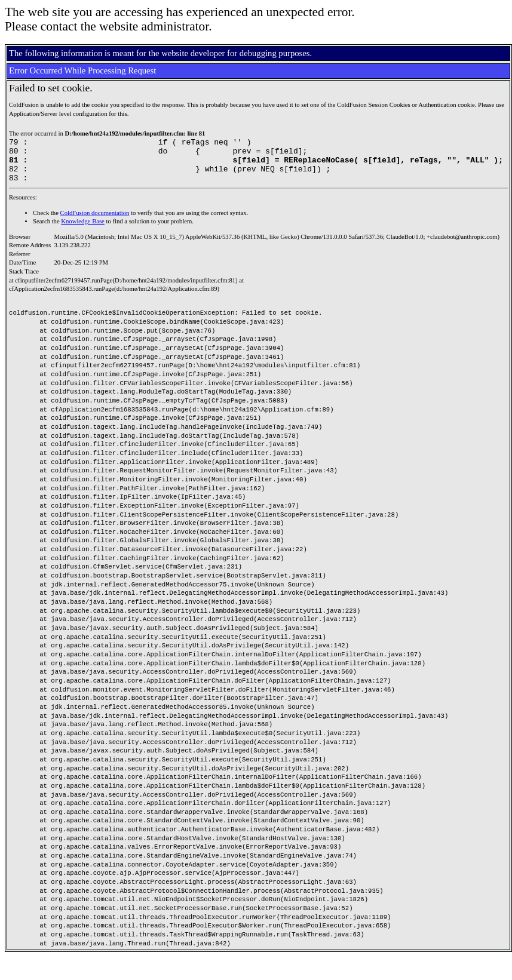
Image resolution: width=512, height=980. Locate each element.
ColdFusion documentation (95, 222)
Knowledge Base (83, 230)
